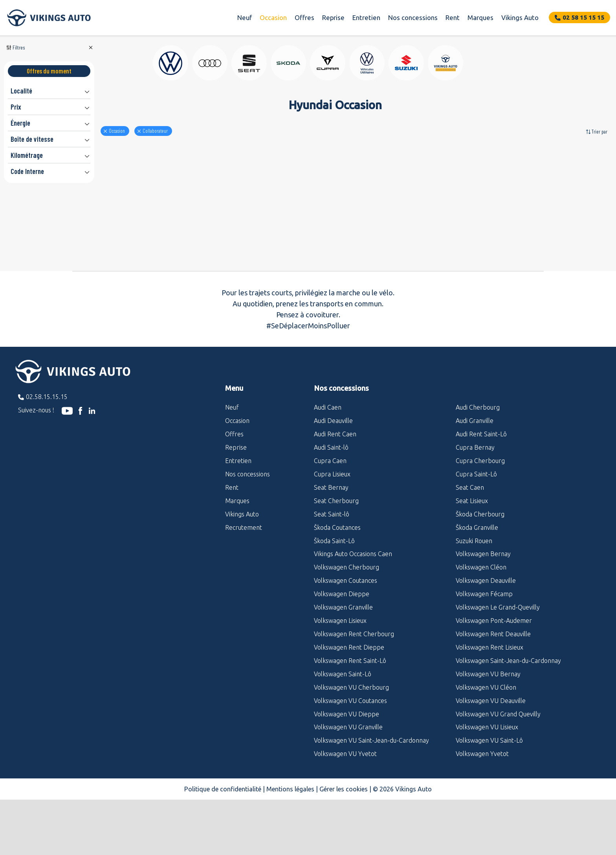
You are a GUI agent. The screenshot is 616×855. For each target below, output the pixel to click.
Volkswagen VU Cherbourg (351, 734)
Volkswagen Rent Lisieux (489, 694)
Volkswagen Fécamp (484, 641)
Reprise (333, 17)
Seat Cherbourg (336, 548)
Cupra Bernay (475, 494)
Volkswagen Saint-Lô (343, 721)
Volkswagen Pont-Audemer (494, 668)
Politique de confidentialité (223, 836)
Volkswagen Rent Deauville (493, 681)
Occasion (273, 17)
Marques (480, 17)
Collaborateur (200, 131)
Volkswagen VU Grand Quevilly (498, 761)
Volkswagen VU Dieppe (346, 761)
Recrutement (244, 575)
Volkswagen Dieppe (342, 641)
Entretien (366, 17)
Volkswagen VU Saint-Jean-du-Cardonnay (371, 787)
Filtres (19, 47)
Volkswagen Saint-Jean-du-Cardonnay (508, 708)
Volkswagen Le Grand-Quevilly (498, 654)
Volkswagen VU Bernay (488, 721)
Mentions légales (290, 836)
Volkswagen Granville (343, 654)
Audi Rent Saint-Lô (481, 481)
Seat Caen (470, 535)
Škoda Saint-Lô (334, 588)
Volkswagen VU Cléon (486, 734)
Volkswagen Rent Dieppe (349, 694)
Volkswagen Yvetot (482, 801)
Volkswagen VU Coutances (350, 748)
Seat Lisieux (472, 548)
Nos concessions (413, 17)
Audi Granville (475, 468)
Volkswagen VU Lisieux (487, 774)
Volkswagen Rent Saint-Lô (350, 708)
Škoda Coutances (337, 575)
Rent (453, 17)
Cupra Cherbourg (480, 508)
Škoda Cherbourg (480, 561)
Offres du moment (49, 71)
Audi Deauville (333, 468)
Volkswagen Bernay (483, 601)
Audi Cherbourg (478, 454)
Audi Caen (328, 454)
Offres (304, 17)
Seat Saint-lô (332, 561)
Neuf (245, 17)
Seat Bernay (331, 535)
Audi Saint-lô (331, 494)
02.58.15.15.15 (47, 444)
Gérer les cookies (344, 836)
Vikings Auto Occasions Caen (353, 601)
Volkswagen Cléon (481, 614)
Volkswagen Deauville (486, 628)
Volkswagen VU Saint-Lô (489, 787)
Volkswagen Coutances (346, 628)
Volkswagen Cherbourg (346, 614)
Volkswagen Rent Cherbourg (354, 681)
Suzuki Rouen (474, 588)
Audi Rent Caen (335, 481)
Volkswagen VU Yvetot (345, 801)
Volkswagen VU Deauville (491, 748)
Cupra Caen (330, 508)
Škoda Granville (477, 575)
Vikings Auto (520, 17)
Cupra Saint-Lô (476, 521)
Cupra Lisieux (332, 521)
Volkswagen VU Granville (348, 774)
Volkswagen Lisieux (340, 668)
